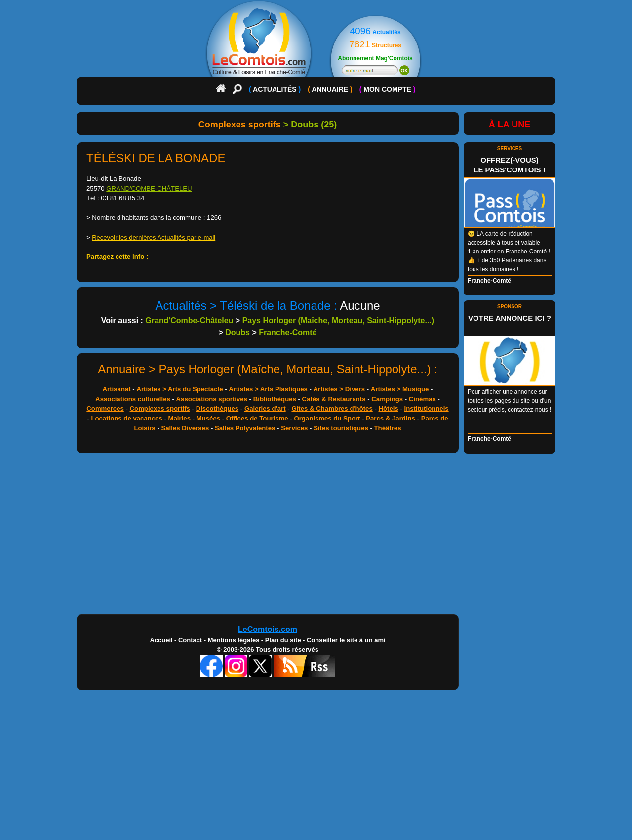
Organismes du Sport (327, 418)
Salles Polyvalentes (245, 428)
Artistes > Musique (400, 389)
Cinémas (422, 399)
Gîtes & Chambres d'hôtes (332, 408)
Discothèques (217, 408)
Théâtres (388, 428)
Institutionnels (427, 408)
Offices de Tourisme (257, 418)
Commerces (105, 408)
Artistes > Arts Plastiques (268, 389)
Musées (208, 418)
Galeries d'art (265, 408)
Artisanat (117, 389)
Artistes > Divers (339, 389)
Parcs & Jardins (391, 418)
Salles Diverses (185, 428)
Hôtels (389, 408)
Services (294, 428)
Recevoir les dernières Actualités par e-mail (154, 237)
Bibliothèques (275, 399)
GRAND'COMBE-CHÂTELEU (149, 189)
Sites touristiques (341, 428)
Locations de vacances (126, 418)
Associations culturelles (133, 399)
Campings (387, 399)
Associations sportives (212, 399)
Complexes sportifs (160, 408)
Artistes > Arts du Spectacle (179, 389)
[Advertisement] (316, 536)
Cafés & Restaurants (334, 399)
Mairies (179, 418)
